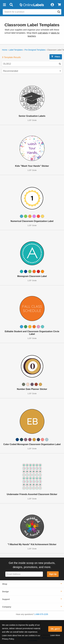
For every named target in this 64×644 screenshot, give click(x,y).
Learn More (55, 635)
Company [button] (7, 607)
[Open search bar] (11, 5)
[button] (4, 5)
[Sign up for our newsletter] (24, 574)
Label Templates (16, 50)
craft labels (43, 33)
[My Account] (52, 5)
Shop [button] (5, 584)
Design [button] (5, 592)
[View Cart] (59, 5)
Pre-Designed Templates (35, 50)
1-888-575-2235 (41, 614)
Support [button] (6, 599)
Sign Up (53, 574)
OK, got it (55, 629)
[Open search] (59, 12)
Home (5, 50)
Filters (56, 57)
